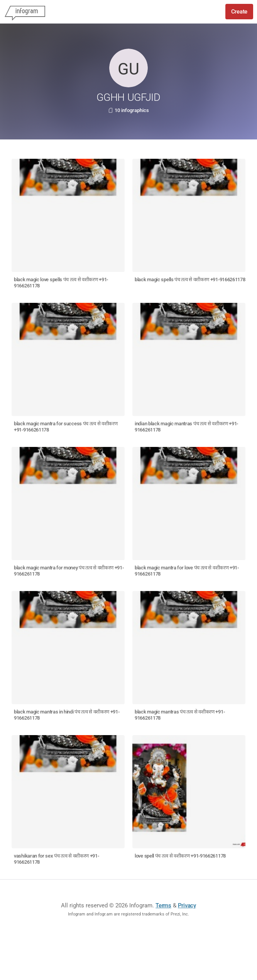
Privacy (187, 905)
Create (239, 12)
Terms (163, 905)
